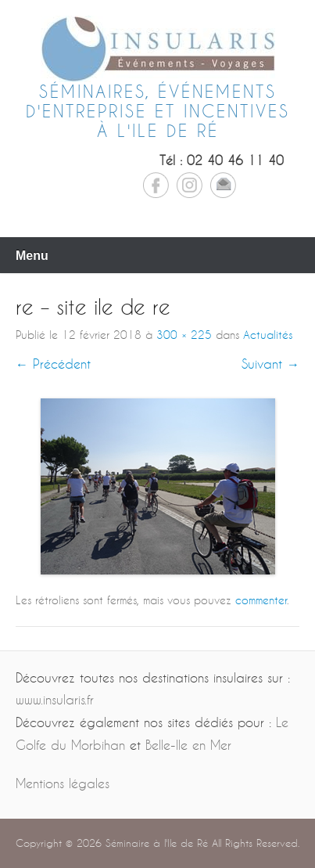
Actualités (268, 335)
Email (223, 185)
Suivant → (270, 364)
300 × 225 (184, 335)
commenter (261, 600)
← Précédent (53, 364)
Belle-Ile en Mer (188, 745)
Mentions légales (63, 783)
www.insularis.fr (55, 699)
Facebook (156, 185)
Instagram (190, 185)
